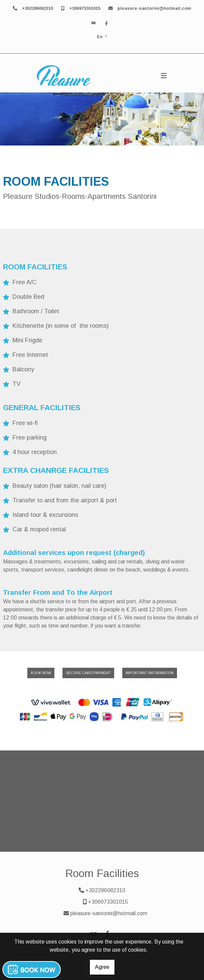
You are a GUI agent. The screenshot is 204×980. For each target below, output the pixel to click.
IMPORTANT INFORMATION (150, 673)
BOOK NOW (41, 673)
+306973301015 (85, 8)
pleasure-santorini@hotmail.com (154, 8)
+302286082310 (37, 8)
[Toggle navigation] (164, 76)
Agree (102, 967)
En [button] (100, 37)
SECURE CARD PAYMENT (88, 673)
